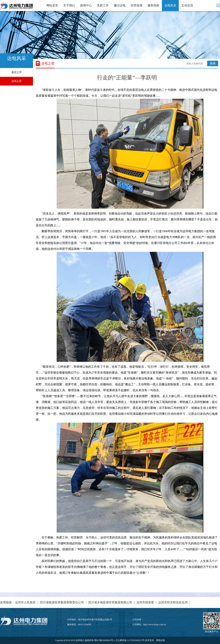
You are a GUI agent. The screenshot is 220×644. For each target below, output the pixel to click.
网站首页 (52, 5)
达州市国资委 (145, 602)
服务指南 (153, 5)
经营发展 (137, 5)
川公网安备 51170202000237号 (130, 640)
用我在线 (160, 640)
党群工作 (103, 5)
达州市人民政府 (25, 602)
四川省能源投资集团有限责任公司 (62, 602)
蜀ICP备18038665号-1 (105, 640)
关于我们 (69, 5)
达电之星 (16, 81)
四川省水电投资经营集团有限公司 (110, 602)
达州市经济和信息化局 (173, 602)
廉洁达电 (120, 5)
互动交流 (187, 5)
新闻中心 (86, 5)
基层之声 (16, 72)
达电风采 (170, 5)
